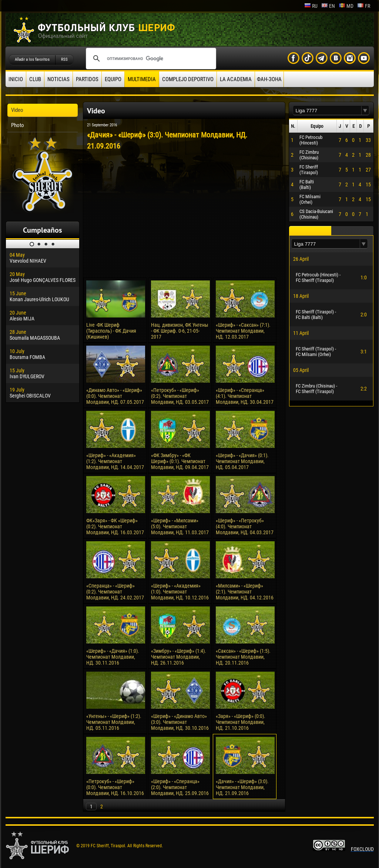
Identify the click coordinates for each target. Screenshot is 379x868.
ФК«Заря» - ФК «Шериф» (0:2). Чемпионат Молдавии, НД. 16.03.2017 (115, 526)
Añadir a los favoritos (32, 59)
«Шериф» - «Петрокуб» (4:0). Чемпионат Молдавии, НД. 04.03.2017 (245, 526)
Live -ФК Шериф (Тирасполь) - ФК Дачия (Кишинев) (111, 331)
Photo (18, 125)
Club (35, 79)
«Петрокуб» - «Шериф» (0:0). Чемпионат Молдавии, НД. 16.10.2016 (115, 787)
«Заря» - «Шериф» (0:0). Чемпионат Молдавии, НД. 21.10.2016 (241, 722)
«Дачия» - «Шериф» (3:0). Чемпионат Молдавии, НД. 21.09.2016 (242, 787)
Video (17, 110)
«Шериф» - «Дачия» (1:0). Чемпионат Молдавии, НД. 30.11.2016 (113, 657)
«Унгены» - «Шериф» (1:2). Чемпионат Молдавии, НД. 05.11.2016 (114, 722)
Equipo (113, 79)
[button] (365, 111)
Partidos (87, 79)
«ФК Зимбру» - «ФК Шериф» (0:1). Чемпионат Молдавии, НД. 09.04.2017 (180, 461)
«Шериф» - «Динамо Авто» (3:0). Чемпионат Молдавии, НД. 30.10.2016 (180, 722)
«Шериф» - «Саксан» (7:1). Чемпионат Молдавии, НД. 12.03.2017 (243, 331)
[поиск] (150, 59)
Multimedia (142, 79)
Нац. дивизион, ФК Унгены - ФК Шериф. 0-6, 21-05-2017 (180, 331)
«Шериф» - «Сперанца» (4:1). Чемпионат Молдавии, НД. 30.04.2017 (245, 396)
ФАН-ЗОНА (269, 79)
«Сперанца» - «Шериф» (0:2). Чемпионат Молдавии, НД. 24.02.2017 (115, 592)
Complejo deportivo (188, 79)
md (346, 6)
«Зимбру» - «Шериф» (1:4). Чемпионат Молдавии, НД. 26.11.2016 (179, 657)
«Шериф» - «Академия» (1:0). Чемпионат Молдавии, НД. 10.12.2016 (180, 592)
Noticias (58, 79)
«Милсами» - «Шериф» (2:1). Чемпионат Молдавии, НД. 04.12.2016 (245, 592)
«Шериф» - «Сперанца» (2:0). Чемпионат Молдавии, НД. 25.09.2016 (180, 787)
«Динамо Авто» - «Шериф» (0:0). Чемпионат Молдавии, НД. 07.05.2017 (115, 396)
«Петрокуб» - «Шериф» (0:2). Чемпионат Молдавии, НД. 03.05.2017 (180, 396)
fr (364, 6)
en (328, 6)
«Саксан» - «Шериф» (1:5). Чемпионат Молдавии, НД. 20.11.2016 (243, 657)
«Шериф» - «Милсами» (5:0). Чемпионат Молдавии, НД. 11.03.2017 (180, 526)
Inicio (16, 79)
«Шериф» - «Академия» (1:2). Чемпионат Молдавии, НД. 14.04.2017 (115, 461)
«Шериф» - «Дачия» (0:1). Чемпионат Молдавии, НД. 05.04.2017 (242, 461)
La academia (236, 79)
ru (311, 6)
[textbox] (327, 111)
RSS (64, 59)
